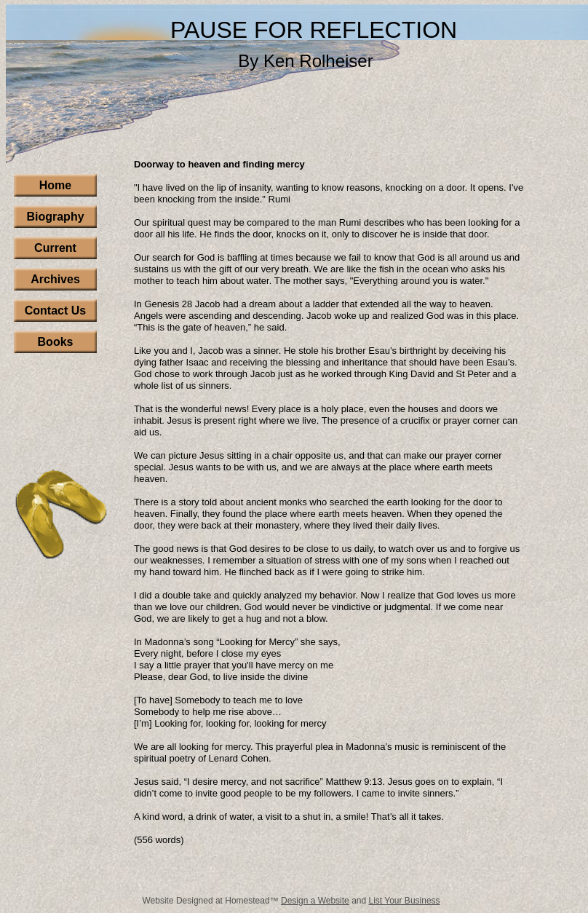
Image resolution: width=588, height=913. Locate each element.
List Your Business (405, 901)
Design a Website (315, 901)
